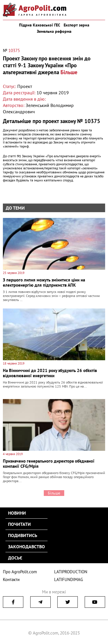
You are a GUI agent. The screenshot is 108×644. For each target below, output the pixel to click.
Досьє (15, 558)
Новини (17, 513)
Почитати (19, 524)
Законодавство (26, 547)
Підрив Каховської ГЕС (40, 25)
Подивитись (23, 535)
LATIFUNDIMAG (69, 579)
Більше (69, 72)
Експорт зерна (76, 25)
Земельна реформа (54, 31)
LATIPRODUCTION (71, 572)
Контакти (11, 579)
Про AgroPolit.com (20, 572)
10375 (14, 50)
